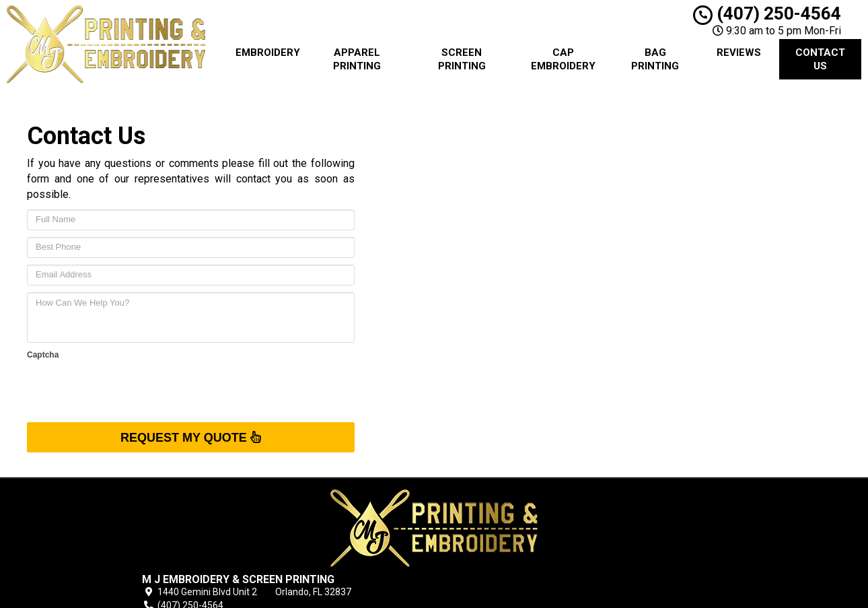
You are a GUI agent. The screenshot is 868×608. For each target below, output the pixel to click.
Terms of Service (519, 529)
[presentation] (129, 389)
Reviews (739, 53)
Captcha (43, 355)
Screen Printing (462, 59)
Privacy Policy (512, 545)
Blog (493, 514)
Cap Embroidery (563, 59)
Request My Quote (191, 437)
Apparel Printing (357, 59)
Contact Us (820, 59)
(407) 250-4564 (767, 13)
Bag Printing (655, 59)
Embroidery (268, 53)
